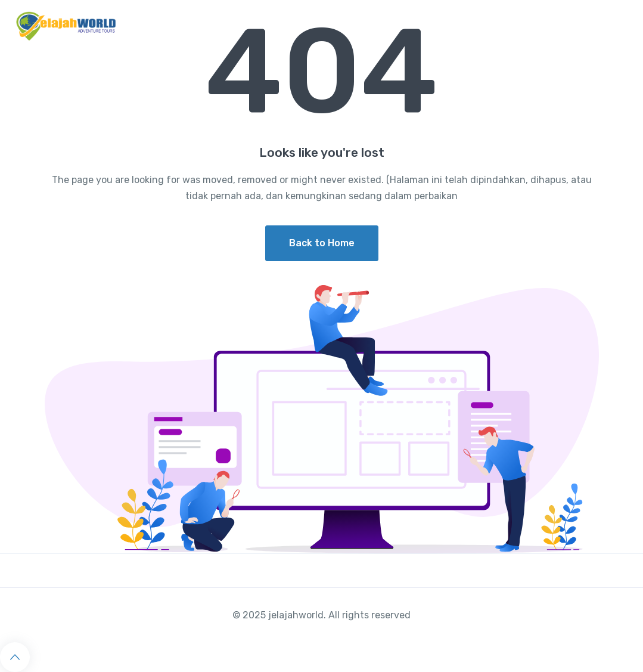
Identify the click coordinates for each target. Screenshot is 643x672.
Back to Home (322, 243)
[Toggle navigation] (624, 26)
